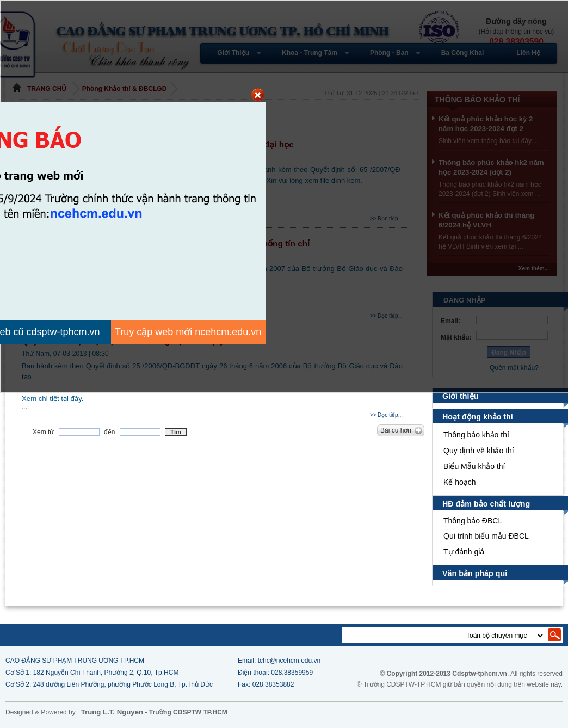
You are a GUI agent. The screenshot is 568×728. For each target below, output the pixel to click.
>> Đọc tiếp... (386, 415)
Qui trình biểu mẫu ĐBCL (486, 536)
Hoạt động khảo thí (478, 417)
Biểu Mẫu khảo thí (475, 466)
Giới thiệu (460, 396)
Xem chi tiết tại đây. (53, 399)
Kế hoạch (460, 482)
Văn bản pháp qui (475, 573)
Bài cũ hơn (396, 430)
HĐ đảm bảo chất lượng (486, 504)
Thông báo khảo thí (476, 435)
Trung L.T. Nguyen (112, 712)
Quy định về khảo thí (480, 451)
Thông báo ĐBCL (473, 521)
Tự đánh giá (464, 552)
